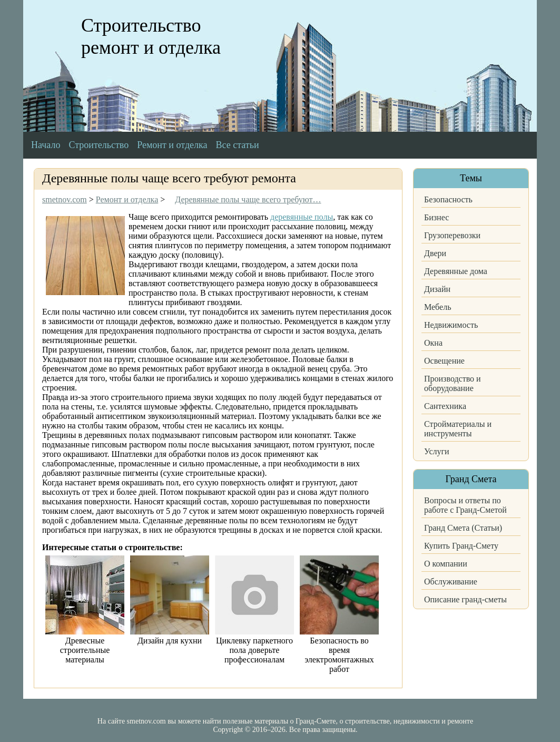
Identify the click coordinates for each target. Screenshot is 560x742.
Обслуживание (451, 582)
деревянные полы (302, 217)
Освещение (444, 361)
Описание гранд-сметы (465, 599)
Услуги (437, 451)
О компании (446, 564)
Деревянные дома (456, 271)
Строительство (99, 145)
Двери (435, 253)
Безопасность (448, 199)
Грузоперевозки (452, 235)
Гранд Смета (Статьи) (463, 528)
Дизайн (437, 289)
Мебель (438, 307)
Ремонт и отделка (172, 145)
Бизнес (436, 217)
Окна (433, 343)
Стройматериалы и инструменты (458, 429)
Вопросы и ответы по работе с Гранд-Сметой (465, 505)
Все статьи (238, 145)
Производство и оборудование (453, 383)
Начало (46, 145)
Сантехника (445, 406)
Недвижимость (451, 325)
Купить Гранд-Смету (461, 546)
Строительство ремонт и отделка (151, 36)
